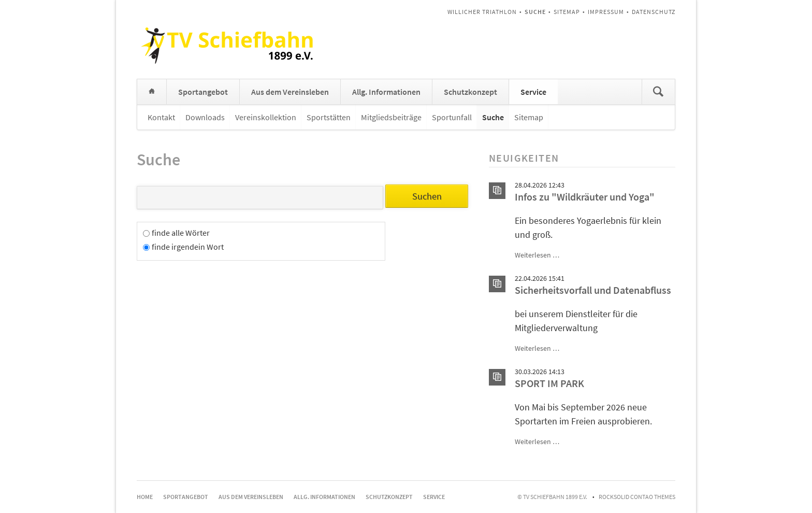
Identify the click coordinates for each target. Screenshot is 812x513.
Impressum (606, 12)
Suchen (658, 92)
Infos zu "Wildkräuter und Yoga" (585, 197)
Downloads (205, 117)
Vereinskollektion (266, 117)
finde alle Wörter (181, 233)
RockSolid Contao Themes (637, 497)
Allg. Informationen (386, 92)
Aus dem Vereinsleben (290, 92)
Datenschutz (654, 12)
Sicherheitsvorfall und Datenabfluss (593, 290)
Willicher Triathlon (482, 12)
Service (533, 92)
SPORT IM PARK (549, 383)
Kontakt (161, 117)
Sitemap (567, 12)
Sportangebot (203, 92)
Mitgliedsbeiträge (391, 117)
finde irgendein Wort (188, 247)
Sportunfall (452, 117)
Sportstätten (329, 117)
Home (152, 92)
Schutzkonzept (470, 92)
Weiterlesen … (537, 255)
